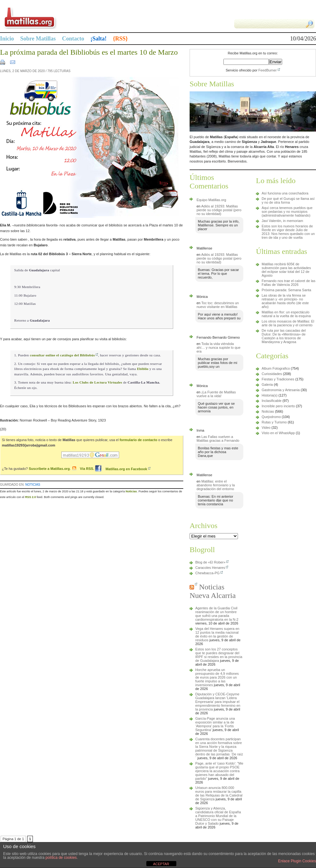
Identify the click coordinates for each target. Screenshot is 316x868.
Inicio (7, 39)
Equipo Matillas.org (211, 200)
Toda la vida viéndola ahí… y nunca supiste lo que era (219, 348)
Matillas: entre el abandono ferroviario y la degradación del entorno (216, 485)
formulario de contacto (138, 440)
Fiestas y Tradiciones (278, 379)
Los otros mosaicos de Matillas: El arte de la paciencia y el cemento (288, 323)
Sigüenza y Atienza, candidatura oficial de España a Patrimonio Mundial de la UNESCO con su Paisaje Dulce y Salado (218, 816)
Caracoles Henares (210, 568)
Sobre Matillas (38, 39)
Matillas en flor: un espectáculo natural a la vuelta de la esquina (286, 314)
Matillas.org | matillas (79, 18)
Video (266, 428)
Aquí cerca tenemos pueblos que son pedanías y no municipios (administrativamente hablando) (287, 212)
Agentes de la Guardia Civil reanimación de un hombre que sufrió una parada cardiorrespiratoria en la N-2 (217, 614)
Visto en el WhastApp (278, 433)
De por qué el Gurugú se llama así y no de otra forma (288, 200)
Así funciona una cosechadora (285, 193)
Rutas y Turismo (274, 422)
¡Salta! (98, 39)
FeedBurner (268, 70)
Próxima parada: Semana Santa (286, 290)
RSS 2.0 (30, 497)
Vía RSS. (88, 469)
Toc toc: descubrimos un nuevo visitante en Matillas (218, 305)
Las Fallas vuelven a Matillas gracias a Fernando (218, 439)
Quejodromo (271, 417)
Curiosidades (272, 374)
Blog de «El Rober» (210, 562)
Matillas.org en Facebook (121, 469)
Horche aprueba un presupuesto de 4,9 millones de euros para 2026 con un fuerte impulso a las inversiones (217, 677)
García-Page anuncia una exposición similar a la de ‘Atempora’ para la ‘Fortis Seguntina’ (215, 724)
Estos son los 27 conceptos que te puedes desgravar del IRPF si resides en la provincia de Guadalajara (219, 655)
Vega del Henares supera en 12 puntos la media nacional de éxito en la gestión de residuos (217, 634)
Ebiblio (143, 369)
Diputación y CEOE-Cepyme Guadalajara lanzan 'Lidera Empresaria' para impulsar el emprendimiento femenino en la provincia (218, 702)
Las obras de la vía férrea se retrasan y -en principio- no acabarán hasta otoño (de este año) (285, 301)
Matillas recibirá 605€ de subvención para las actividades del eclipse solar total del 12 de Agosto (286, 270)
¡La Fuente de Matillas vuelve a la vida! (216, 394)
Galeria (267, 385)
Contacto (73, 39)
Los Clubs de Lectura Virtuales (97, 382)
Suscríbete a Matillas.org (49, 469)
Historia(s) (270, 395)
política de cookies (61, 858)
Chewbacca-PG (207, 573)
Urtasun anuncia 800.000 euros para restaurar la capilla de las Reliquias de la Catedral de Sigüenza (219, 793)
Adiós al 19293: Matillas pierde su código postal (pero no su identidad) (219, 210)
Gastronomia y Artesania (281, 390)
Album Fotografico (276, 368)
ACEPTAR (161, 864)
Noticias (33, 485)
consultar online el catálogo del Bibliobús (62, 355)
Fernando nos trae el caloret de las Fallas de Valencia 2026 (289, 283)
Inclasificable (272, 401)
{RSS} (120, 39)
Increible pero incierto (278, 406)
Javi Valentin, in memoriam (282, 221)
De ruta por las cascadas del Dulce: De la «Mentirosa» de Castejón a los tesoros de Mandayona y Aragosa (284, 336)
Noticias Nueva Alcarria (213, 591)
